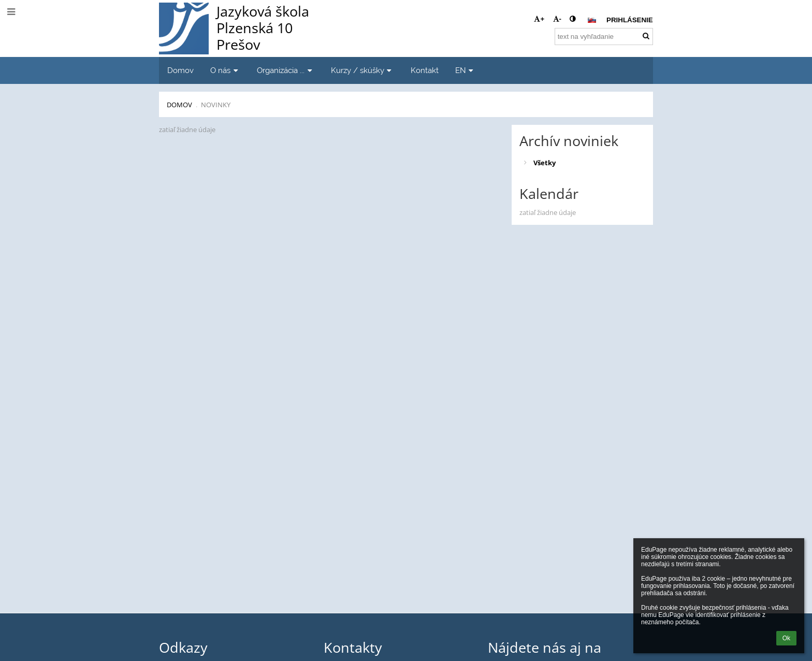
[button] (592, 20)
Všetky (545, 163)
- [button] (557, 19)
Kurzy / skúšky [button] (363, 70)
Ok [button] (786, 638)
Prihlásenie (630, 20)
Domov (179, 105)
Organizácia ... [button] (286, 70)
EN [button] (466, 70)
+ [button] (539, 19)
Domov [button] (180, 70)
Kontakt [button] (425, 70)
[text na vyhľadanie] (604, 37)
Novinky (216, 105)
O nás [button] (225, 70)
